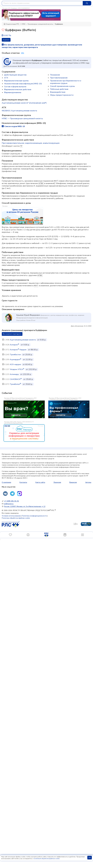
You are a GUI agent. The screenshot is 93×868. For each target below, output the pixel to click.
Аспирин (14, 345)
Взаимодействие (58, 92)
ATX (6, 78)
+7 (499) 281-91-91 (11, 501)
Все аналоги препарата (12, 334)
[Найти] (87, 3)
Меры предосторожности (62, 95)
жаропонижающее (34, 143)
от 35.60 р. (28, 379)
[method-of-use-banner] (31, 15)
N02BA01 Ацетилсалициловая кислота (19, 111)
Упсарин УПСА (17, 369)
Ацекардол (16, 360)
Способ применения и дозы (62, 86)
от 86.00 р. (33, 350)
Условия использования (11, 516)
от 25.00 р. (27, 355)
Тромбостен (15, 355)
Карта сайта (40, 482)
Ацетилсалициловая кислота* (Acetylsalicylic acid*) (24, 103)
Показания (55, 75)
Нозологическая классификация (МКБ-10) (23, 84)
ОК (90, 858)
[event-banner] (24, 433)
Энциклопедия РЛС (11, 24)
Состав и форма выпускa (15, 87)
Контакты (23, 482)
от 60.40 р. (28, 364)
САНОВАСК (16, 379)
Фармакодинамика (13, 92)
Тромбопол (15, 384)
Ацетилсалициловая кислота (23, 340)
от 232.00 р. (31, 369)
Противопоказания (59, 78)
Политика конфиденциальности (34, 516)
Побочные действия (59, 89)
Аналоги (6, 40)
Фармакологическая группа (16, 81)
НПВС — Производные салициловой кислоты (37, 24)
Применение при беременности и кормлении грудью (66, 82)
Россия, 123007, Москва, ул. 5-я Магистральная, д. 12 (25, 506)
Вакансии (73, 482)
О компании (6, 482)
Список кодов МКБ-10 (13, 126)
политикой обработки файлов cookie (46, 859)
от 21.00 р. (28, 360)
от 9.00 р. (42, 340)
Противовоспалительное (13, 143)
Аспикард (14, 374)
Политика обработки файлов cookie (16, 518)
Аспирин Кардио (18, 350)
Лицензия (57, 482)
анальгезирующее (51, 143)
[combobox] (42, 3)
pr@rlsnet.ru (9, 504)
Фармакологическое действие (18, 90)
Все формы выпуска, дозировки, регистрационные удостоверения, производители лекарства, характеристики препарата (42, 46)
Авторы (88, 482)
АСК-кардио (15, 364)
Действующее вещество (15, 75)
